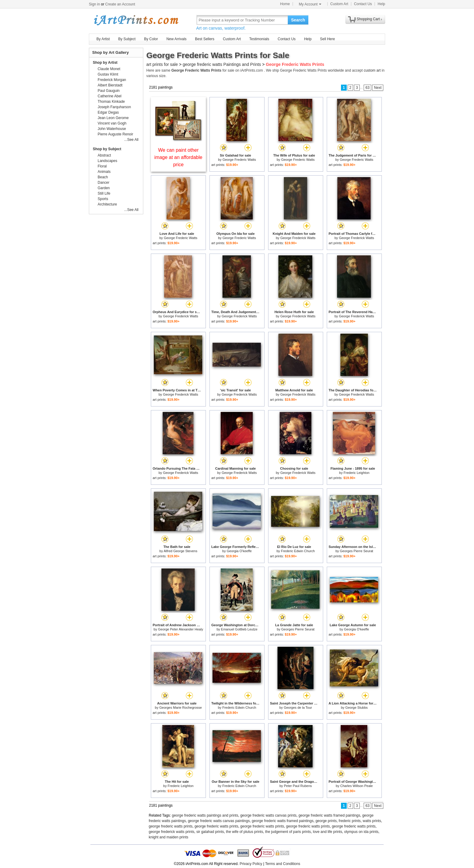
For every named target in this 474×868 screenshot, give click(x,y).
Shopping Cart (368, 19)
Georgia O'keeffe (239, 551)
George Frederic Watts (239, 160)
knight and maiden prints (169, 837)
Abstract (104, 155)
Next (378, 88)
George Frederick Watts (298, 238)
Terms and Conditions (283, 864)
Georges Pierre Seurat (356, 551)
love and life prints (328, 832)
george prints (326, 821)
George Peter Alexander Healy (181, 629)
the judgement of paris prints (288, 832)
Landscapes (107, 161)
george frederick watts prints (172, 832)
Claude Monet (109, 69)
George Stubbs (356, 708)
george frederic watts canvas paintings (219, 821)
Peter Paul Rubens (298, 786)
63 (367, 88)
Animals (104, 172)
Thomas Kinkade (111, 102)
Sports (103, 199)
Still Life (104, 193)
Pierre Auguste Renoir (115, 134)
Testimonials (259, 39)
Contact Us (363, 4)
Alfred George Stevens (180, 551)
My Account (310, 4)
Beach (103, 177)
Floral (102, 166)
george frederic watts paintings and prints (205, 815)
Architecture (107, 204)
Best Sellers (205, 39)
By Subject (127, 39)
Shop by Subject (107, 149)
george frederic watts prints (171, 826)
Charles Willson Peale (357, 786)
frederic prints (350, 821)
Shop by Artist (105, 63)
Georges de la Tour (298, 708)
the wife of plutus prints (244, 832)
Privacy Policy (251, 864)
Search (298, 20)
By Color (151, 39)
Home (285, 4)
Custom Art (339, 4)
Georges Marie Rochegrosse (181, 708)
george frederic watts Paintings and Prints (222, 64)
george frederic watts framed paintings (329, 815)
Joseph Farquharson (114, 107)
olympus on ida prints (361, 832)
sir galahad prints (210, 832)
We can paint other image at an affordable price (179, 157)
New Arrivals (176, 39)
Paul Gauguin (109, 91)
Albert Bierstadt (110, 85)
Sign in (94, 4)
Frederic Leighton (357, 473)
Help (381, 4)
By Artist (103, 39)
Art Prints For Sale (136, 20)
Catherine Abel (110, 96)
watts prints (372, 821)
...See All (131, 140)
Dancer (104, 183)
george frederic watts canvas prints (268, 815)
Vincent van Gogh (112, 123)
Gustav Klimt (108, 74)
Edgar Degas (108, 112)
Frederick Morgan (112, 80)
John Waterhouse (112, 129)
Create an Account (120, 4)
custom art (372, 70)
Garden (104, 188)
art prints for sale (162, 64)
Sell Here (328, 39)
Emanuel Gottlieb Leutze (239, 629)
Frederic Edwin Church (298, 551)
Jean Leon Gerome (113, 118)
